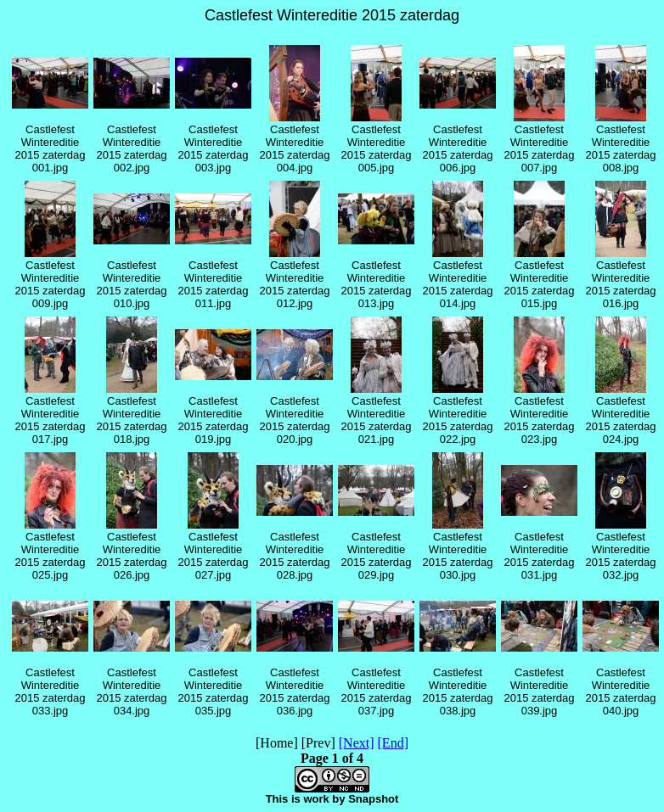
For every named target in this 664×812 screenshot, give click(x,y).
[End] (393, 743)
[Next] (357, 743)
